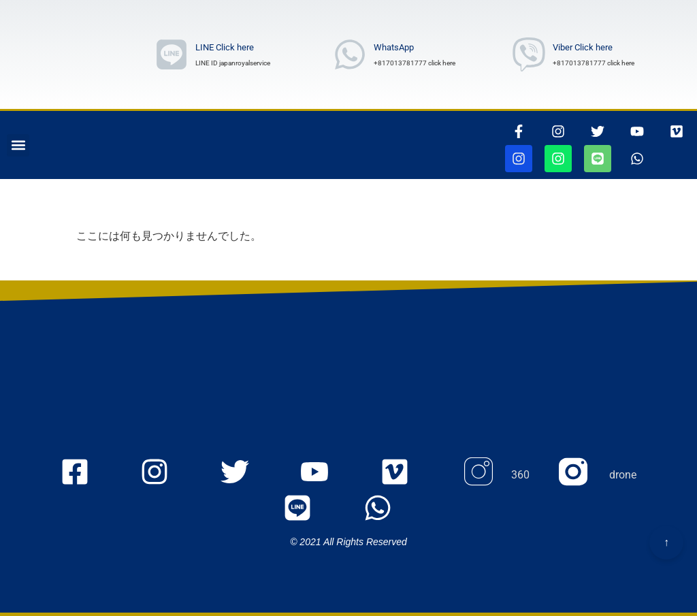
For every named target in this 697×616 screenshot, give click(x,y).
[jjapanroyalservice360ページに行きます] (519, 159)
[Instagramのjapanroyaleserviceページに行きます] (166, 475)
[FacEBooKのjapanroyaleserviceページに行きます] (86, 475)
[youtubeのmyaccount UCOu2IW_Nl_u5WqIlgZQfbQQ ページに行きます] (326, 475)
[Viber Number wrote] (529, 54)
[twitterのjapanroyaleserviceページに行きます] (246, 475)
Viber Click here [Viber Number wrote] (583, 47)
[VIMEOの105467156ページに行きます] (677, 131)
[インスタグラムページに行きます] (558, 131)
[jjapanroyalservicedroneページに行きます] (558, 159)
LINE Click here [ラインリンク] (225, 47)
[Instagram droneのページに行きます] (598, 475)
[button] (18, 145)
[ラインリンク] (172, 54)
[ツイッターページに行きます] (598, 131)
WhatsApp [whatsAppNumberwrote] (394, 47)
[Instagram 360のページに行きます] (495, 475)
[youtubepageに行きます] (637, 131)
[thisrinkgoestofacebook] (519, 131)
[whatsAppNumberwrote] (350, 54)
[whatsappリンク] (637, 159)
